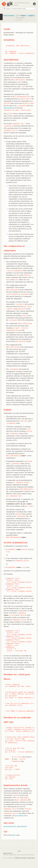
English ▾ (32, 16)
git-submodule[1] (10, 826)
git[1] (14, 835)
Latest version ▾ (9, 16)
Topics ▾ (24, 16)
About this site (8, 853)
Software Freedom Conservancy (25, 858)
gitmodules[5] (9, 108)
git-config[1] (20, 816)
